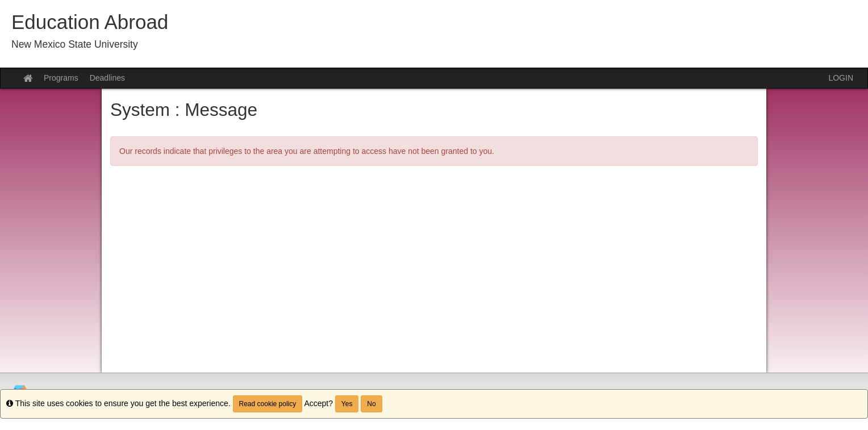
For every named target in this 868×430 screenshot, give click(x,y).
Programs (61, 78)
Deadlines (107, 78)
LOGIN (841, 78)
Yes (347, 404)
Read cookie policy (268, 404)
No (371, 404)
